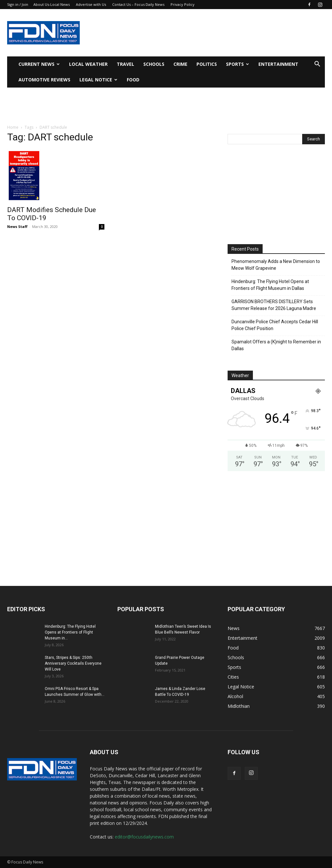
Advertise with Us (91, 4)
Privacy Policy (183, 4)
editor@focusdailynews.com (144, 837)
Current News (39, 64)
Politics (207, 64)
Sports (237, 64)
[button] (317, 65)
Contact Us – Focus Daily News (138, 4)
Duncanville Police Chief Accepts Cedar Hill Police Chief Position (275, 325)
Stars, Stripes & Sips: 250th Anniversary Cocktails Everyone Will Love (73, 663)
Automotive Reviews (44, 80)
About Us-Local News (52, 4)
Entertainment (278, 64)
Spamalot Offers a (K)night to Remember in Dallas (276, 345)
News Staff (17, 226)
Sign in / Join (18, 4)
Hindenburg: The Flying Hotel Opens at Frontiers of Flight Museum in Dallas (270, 285)
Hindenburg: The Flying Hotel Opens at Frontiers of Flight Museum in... (70, 632)
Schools (154, 64)
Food (133, 80)
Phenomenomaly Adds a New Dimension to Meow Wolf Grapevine (276, 265)
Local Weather (88, 64)
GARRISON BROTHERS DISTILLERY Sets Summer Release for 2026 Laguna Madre (274, 305)
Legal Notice (98, 80)
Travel (125, 64)
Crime (180, 64)
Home (13, 127)
